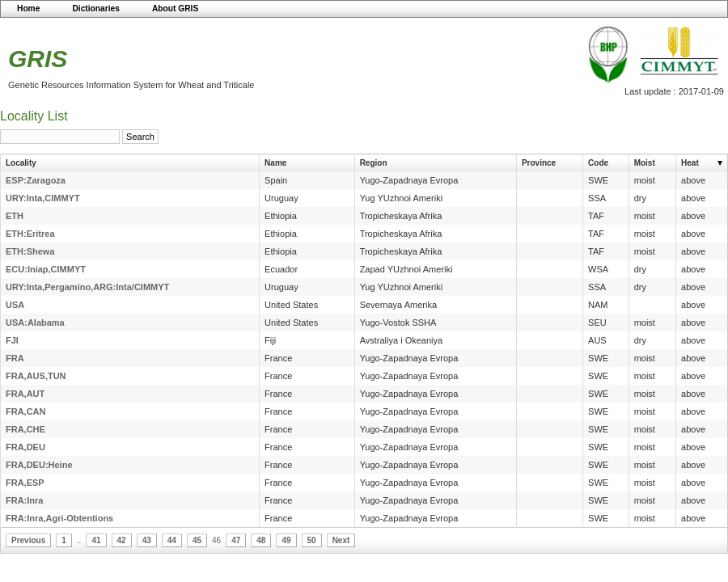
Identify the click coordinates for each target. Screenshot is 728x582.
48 (261, 540)
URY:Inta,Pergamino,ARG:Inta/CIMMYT (87, 287)
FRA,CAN (26, 411)
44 (172, 540)
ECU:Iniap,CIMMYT (46, 269)
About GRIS (175, 8)
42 (122, 540)
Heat (690, 163)
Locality (21, 163)
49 (286, 540)
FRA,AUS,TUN (36, 376)
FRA (15, 358)
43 (147, 540)
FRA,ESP (25, 483)
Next (341, 540)
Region (374, 163)
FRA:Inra (24, 500)
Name (275, 163)
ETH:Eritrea (30, 234)
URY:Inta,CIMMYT (43, 198)
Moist (645, 163)
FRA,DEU (25, 447)
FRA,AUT (25, 394)
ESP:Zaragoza (36, 180)
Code (598, 163)
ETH (15, 216)
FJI (12, 340)
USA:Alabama (35, 323)
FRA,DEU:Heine (39, 465)
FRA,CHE (25, 429)
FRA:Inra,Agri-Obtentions (59, 518)
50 (312, 540)
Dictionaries (96, 8)
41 (96, 540)
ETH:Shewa (30, 251)
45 (197, 540)
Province (539, 163)
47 (236, 540)
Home (28, 8)
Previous (28, 540)
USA (15, 305)
